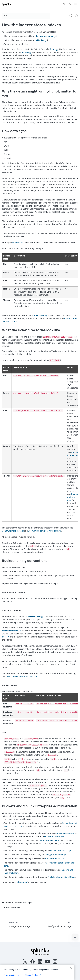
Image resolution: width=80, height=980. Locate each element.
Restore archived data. (54, 837)
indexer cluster (34, 617)
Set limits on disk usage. (61, 851)
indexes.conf (18, 243)
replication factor (10, 631)
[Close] (71, 968)
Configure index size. (55, 859)
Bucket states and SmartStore (61, 877)
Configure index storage (13, 531)
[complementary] (69, 16)
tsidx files (40, 40)
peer (4, 637)
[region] (37, 972)
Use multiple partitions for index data (45, 531)
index (53, 50)
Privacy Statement (11, 975)
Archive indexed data (65, 834)
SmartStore (39, 316)
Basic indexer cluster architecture (22, 677)
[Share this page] (70, 16)
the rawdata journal (44, 36)
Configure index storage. (56, 855)
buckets (25, 53)
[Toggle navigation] (75, 937)
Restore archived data (73, 497)
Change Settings (32, 975)
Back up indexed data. (49, 841)
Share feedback (12, 908)
